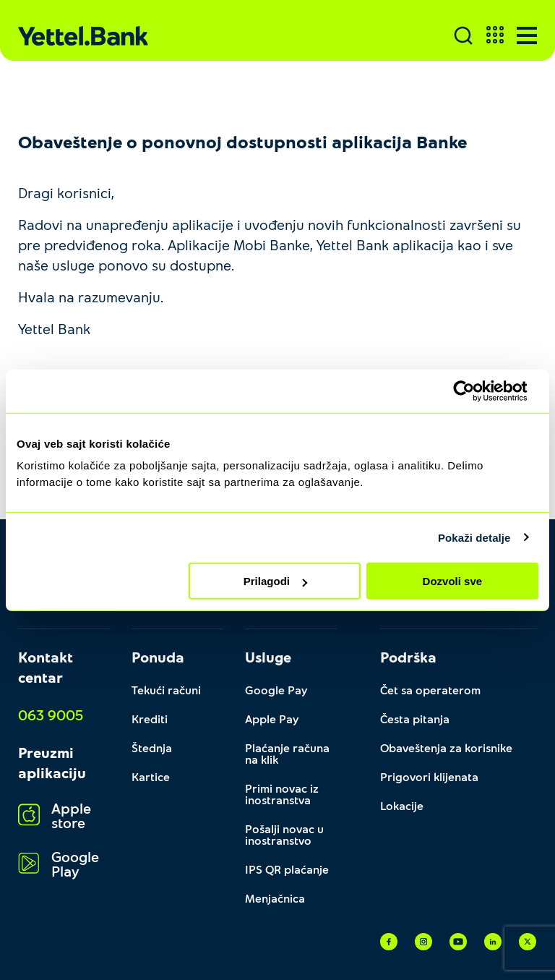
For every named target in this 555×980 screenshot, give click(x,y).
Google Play (59, 864)
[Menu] (527, 35)
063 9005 (51, 715)
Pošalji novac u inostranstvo (284, 834)
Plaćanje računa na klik (287, 753)
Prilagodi (275, 581)
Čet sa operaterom (430, 690)
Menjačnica (275, 898)
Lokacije (402, 805)
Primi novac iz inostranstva (282, 794)
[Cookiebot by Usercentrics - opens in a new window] (475, 391)
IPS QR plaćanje (287, 869)
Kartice (151, 776)
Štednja (152, 747)
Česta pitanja (415, 719)
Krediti (150, 719)
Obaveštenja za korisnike (446, 747)
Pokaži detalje (474, 537)
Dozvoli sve (453, 581)
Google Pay (276, 690)
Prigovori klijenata (429, 776)
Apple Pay (272, 719)
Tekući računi (166, 690)
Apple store (55, 815)
